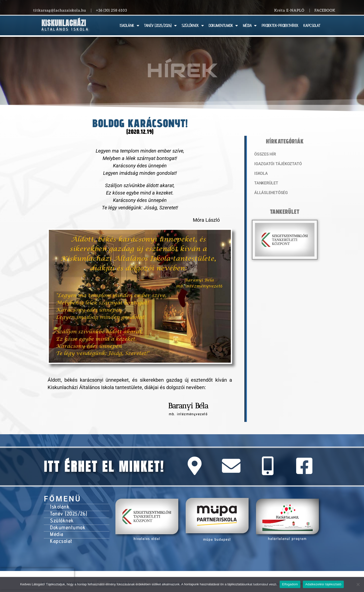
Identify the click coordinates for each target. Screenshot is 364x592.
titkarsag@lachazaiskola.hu (60, 10)
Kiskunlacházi (64, 23)
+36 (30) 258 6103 (111, 10)
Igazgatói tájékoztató (276, 164)
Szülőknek (61, 519)
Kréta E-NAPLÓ (289, 10)
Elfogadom (290, 584)
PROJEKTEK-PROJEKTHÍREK (280, 25)
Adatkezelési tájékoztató (323, 584)
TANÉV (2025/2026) (160, 26)
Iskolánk (59, 506)
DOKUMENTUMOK (223, 26)
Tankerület (266, 184)
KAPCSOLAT (312, 25)
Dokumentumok (66, 525)
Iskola (261, 174)
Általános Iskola (65, 29)
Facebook (325, 10)
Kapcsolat (61, 537)
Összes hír (264, 154)
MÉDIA (250, 26)
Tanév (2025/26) (68, 513)
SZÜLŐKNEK (193, 26)
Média (56, 531)
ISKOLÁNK (129, 26)
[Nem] (358, 584)
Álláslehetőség (270, 194)
